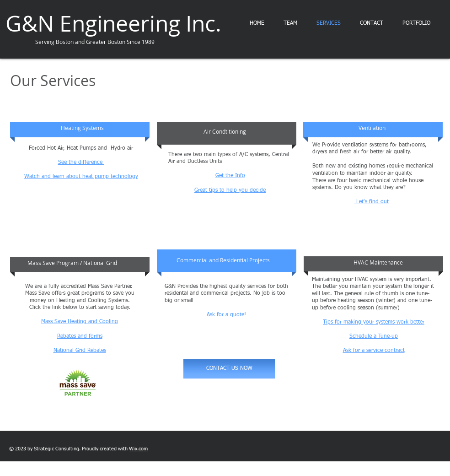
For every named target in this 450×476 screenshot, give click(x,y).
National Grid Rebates (80, 351)
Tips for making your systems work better (374, 322)
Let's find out (372, 202)
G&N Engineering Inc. (113, 23)
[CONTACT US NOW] (229, 369)
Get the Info (230, 176)
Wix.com (138, 449)
